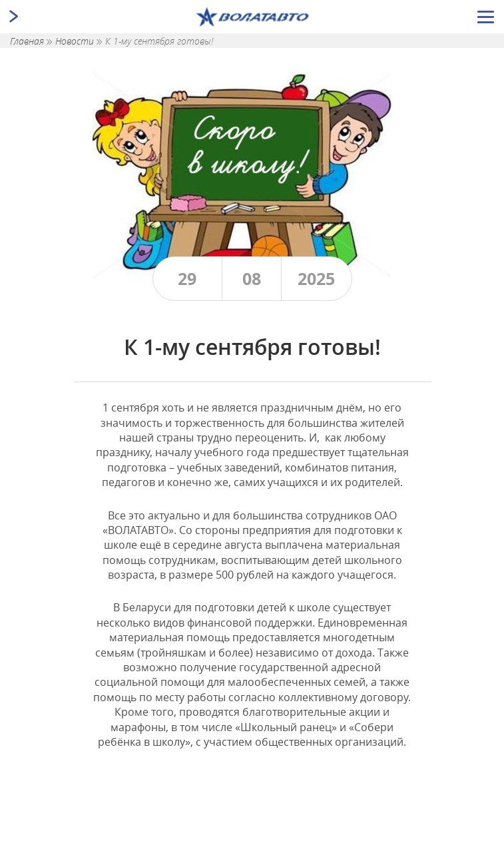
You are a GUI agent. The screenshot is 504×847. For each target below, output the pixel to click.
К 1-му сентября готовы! (159, 41)
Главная (28, 41)
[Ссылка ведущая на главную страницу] (252, 17)
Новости (76, 41)
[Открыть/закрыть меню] (486, 17)
